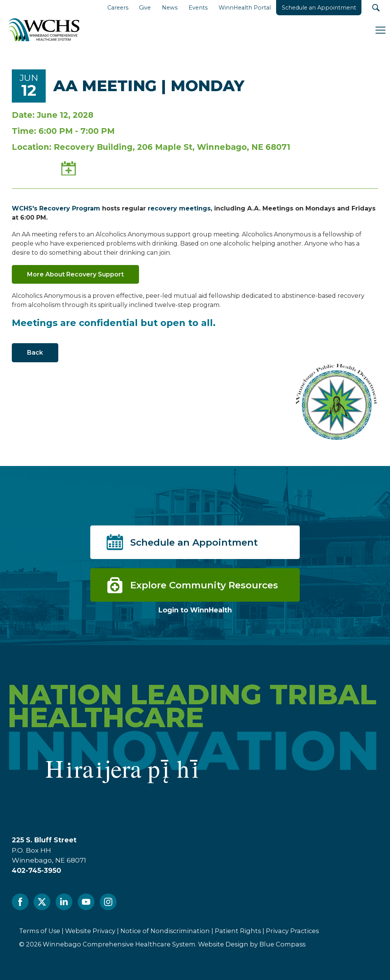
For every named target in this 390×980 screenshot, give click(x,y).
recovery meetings (179, 208)
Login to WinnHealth (195, 610)
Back (35, 353)
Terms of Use (40, 931)
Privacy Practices (292, 931)
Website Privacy (90, 931)
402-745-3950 (36, 870)
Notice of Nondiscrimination (165, 931)
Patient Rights (238, 931)
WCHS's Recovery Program (56, 208)
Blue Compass (282, 944)
